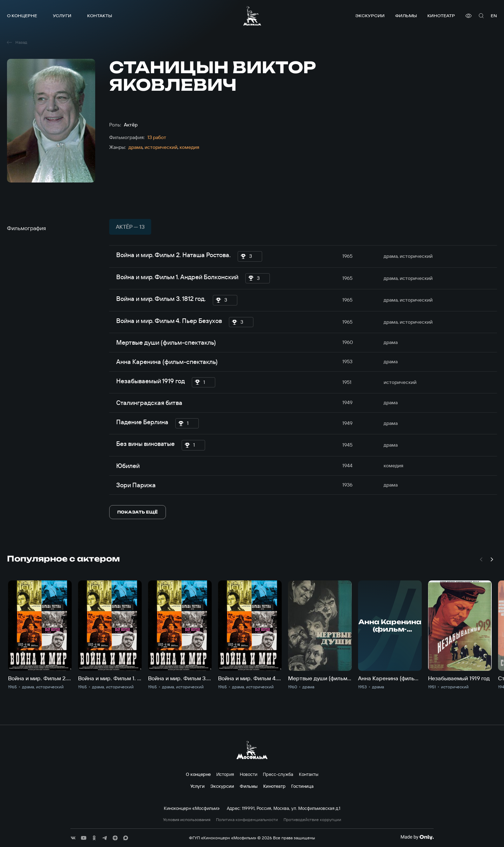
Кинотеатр (441, 16)
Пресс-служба (278, 774)
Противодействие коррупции (312, 820)
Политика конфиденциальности (247, 820)
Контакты (100, 16)
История (225, 774)
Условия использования (187, 820)
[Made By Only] (417, 837)
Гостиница (302, 786)
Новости (248, 774)
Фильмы (406, 16)
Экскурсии (370, 16)
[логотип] (252, 16)
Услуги (62, 16)
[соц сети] (73, 838)
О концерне (22, 16)
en (494, 16)
